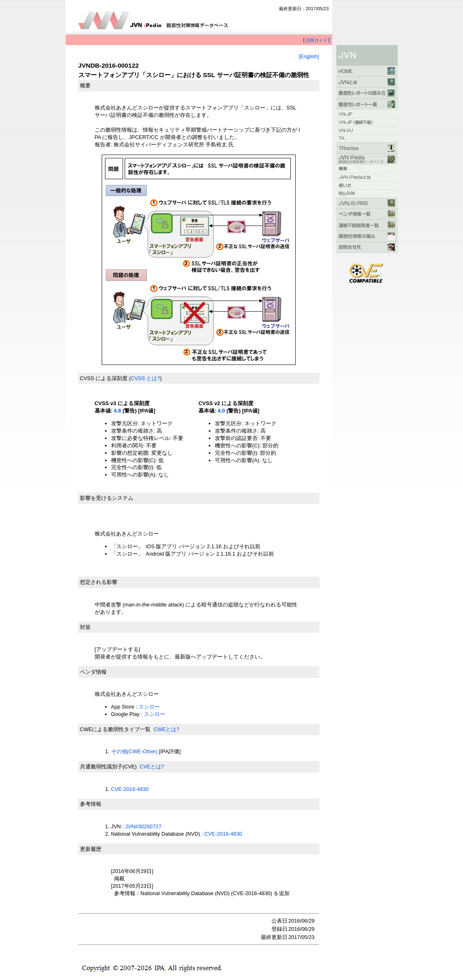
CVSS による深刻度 (104, 378)
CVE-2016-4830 (130, 789)
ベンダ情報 (93, 672)
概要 (85, 85)
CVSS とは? (146, 378)
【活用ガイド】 (316, 40)
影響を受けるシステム (107, 498)
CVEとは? (152, 767)
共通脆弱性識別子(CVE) (108, 767)
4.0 (221, 411)
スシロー (150, 707)
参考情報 (91, 804)
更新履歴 (91, 849)
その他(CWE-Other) (135, 751)
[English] (309, 56)
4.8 (117, 411)
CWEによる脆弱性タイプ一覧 (115, 729)
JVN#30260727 (143, 826)
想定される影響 (99, 582)
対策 (85, 627)
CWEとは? (166, 729)
